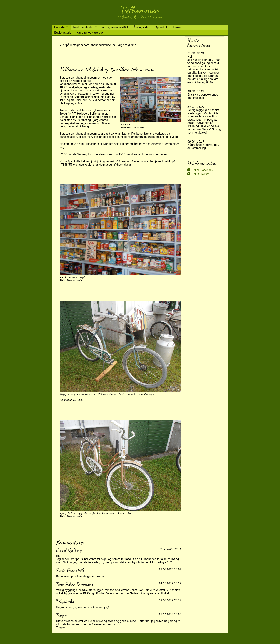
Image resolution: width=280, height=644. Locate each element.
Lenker (177, 27)
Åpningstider (142, 27)
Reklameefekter (83, 27)
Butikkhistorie (63, 33)
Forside (59, 27)
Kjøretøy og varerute (90, 33)
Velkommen (140, 10)
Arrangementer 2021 (115, 27)
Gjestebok (161, 27)
